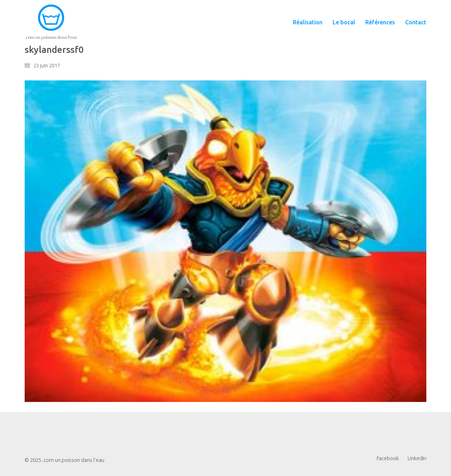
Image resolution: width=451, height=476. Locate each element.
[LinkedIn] (417, 458)
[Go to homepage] (51, 22)
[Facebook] (388, 458)
